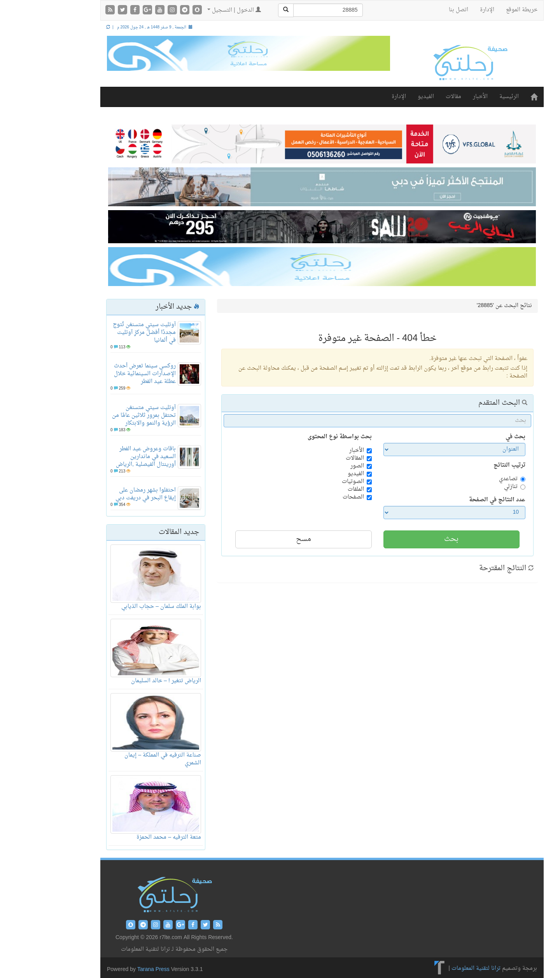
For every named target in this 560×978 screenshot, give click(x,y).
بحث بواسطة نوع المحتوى (298, 437)
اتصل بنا (416, 10)
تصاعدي (466, 479)
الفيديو (384, 97)
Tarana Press (111, 970)
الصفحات (311, 497)
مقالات (411, 97)
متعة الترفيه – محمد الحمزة (127, 837)
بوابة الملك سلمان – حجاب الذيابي (119, 607)
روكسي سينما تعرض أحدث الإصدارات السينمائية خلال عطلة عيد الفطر (103, 374)
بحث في (473, 437)
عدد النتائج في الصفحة (455, 500)
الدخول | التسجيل (192, 10)
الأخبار (438, 97)
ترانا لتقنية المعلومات (434, 969)
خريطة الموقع (480, 10)
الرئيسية (467, 97)
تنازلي (469, 487)
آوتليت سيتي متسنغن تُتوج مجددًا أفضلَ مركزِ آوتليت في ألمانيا (102, 333)
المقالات (313, 458)
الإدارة (445, 10)
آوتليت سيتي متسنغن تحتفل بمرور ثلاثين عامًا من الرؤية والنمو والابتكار (102, 415)
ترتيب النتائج (467, 465)
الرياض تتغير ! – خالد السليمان (124, 681)
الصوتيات (311, 482)
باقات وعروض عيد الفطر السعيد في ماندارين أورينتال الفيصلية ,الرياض (104, 457)
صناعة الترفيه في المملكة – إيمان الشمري (121, 759)
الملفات (314, 490)
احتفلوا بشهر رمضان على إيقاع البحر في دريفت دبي (104, 494)
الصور (315, 466)
